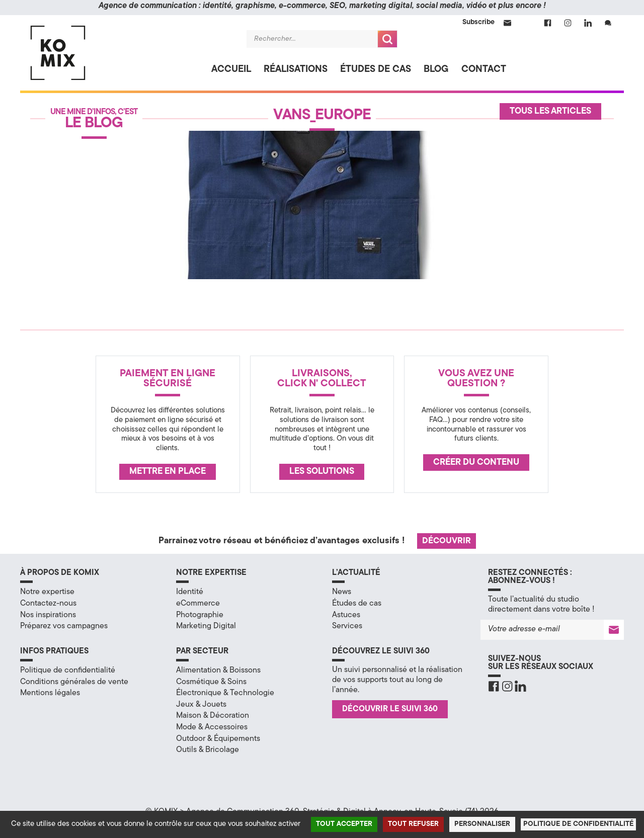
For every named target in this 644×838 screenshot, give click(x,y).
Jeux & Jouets (201, 705)
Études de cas (376, 70)
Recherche (387, 39)
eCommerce (198, 604)
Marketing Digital (206, 626)
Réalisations (296, 70)
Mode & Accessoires (212, 727)
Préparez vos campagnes (64, 626)
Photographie (200, 615)
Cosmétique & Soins (211, 682)
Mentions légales (50, 693)
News (342, 592)
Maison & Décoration (213, 716)
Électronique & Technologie (225, 693)
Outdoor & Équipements (218, 739)
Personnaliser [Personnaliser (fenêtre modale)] (482, 824)
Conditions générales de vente (74, 682)
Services (347, 626)
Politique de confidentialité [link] (578, 824)
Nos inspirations (48, 615)
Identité (190, 592)
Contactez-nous (48, 604)
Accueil (231, 70)
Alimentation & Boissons (218, 671)
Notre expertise (47, 592)
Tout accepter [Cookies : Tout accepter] (344, 824)
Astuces (346, 615)
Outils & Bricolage (208, 750)
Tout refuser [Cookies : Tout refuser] (413, 824)
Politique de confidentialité (68, 671)
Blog (436, 70)
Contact (484, 70)
